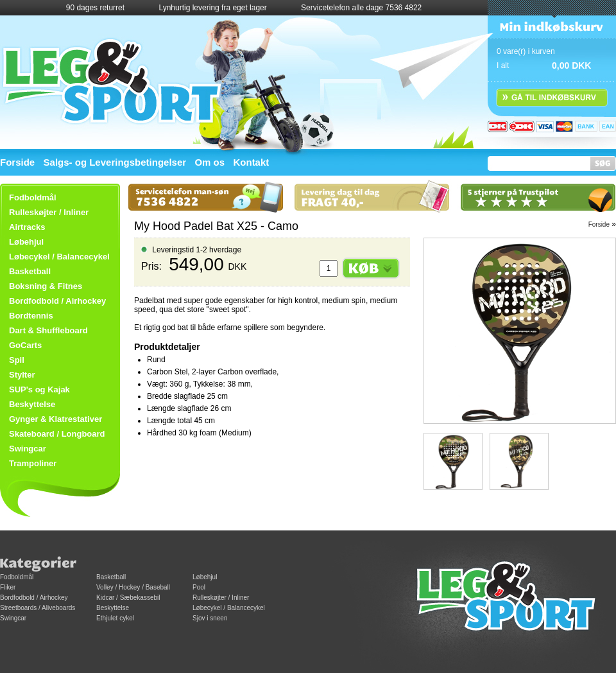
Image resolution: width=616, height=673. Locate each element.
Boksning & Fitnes (46, 286)
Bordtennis (31, 316)
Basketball (30, 271)
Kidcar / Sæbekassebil (128, 598)
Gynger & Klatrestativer (56, 419)
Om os (210, 162)
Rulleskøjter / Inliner (49, 212)
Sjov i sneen (210, 618)
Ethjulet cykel (115, 618)
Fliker (8, 587)
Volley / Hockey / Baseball (133, 587)
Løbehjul (205, 577)
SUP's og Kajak (39, 389)
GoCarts (25, 345)
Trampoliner (33, 463)
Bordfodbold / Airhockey (57, 301)
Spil (17, 360)
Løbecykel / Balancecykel (59, 257)
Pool (199, 587)
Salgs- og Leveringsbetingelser (115, 162)
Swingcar (28, 449)
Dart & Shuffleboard (48, 330)
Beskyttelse (32, 404)
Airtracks (27, 227)
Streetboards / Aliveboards (38, 608)
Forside (17, 162)
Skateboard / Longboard (57, 434)
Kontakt (251, 162)
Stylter (22, 375)
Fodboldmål (17, 577)
